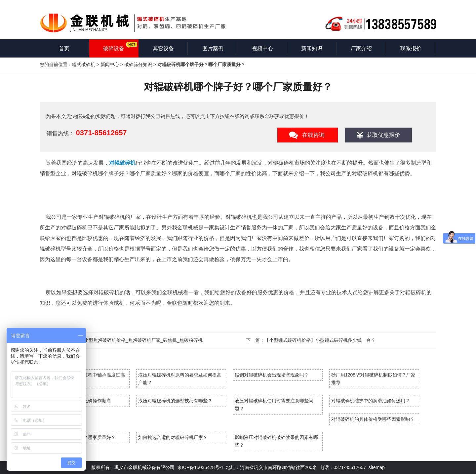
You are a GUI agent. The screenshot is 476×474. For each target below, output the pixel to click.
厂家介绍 (361, 48)
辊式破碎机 (84, 64)
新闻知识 (312, 48)
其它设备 (163, 48)
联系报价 (411, 48)
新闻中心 (110, 64)
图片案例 (213, 48)
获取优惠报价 (383, 135)
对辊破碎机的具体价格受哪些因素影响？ (373, 419)
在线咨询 (313, 135)
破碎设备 (114, 48)
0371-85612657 (101, 133)
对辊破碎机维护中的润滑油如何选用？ (371, 401)
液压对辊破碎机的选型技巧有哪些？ (175, 401)
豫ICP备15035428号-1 (200, 467)
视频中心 (262, 48)
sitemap (377, 467)
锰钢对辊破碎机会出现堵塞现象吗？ (272, 375)
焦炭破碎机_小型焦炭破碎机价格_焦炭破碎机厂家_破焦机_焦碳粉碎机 (130, 340)
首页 (64, 48)
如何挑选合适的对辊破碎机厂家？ (173, 437)
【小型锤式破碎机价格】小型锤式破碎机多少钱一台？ (320, 340)
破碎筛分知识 (138, 64)
